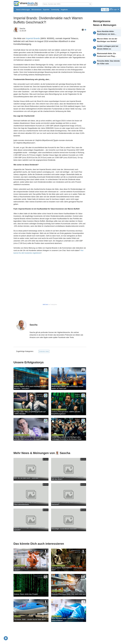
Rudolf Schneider (38, 550)
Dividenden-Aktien (44, 351)
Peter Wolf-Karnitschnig (74, 601)
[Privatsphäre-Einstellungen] (6, 638)
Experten (46, 10)
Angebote (64, 10)
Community (55, 10)
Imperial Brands (33, 38)
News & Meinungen (23, 10)
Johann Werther (38, 576)
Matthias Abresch (76, 369)
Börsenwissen (37, 10)
